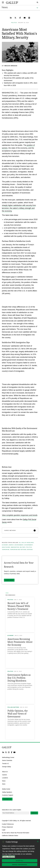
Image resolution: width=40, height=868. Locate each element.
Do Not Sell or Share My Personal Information (16, 833)
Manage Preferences (20, 865)
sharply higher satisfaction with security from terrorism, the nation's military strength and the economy (19, 208)
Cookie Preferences (8, 824)
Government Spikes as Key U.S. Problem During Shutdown (19, 678)
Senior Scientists (7, 760)
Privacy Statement (7, 827)
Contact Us (7, 799)
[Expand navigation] (3, 2)
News (4, 781)
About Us (5, 772)
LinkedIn (3, 752)
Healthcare (6, 547)
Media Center (6, 789)
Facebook (12, 752)
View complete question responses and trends (20, 515)
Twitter (6, 752)
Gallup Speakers (7, 792)
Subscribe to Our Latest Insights (11, 810)
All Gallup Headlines (26, 543)
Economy (5, 545)
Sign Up (34, 813)
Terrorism (6, 550)
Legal (4, 830)
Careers (5, 775)
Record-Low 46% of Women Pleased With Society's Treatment (19, 606)
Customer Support (8, 795)
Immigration (15, 547)
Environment (19, 545)
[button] (20, 530)
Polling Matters (13, 707)
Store (4, 784)
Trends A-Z (5, 764)
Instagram (9, 752)
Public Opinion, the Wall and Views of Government (18, 714)
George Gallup (6, 767)
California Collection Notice (10, 836)
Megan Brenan (11, 66)
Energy (11, 545)
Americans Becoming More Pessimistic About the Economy (20, 642)
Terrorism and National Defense (21, 550)
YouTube (14, 752)
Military (23, 547)
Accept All (20, 861)
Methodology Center (8, 757)
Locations (5, 778)
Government (29, 545)
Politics (29, 547)
